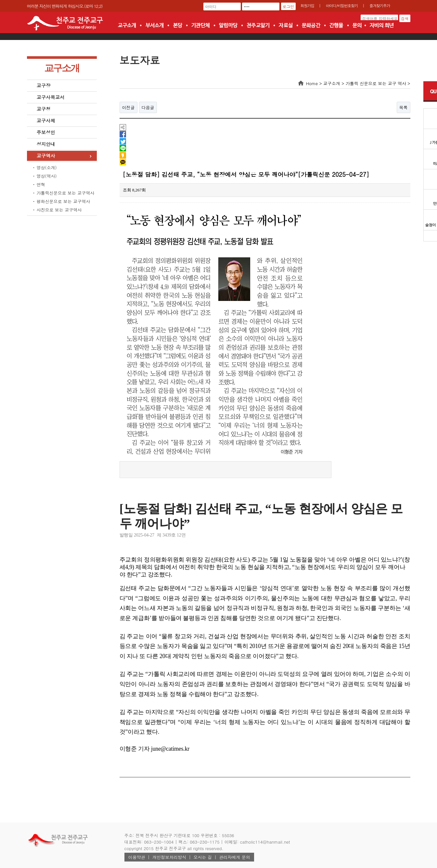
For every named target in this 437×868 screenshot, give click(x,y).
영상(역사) (47, 176)
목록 (404, 107)
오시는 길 (203, 857)
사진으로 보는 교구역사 (59, 210)
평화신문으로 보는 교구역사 (64, 201)
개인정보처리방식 (169, 857)
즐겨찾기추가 (380, 6)
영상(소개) (47, 167)
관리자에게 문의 (234, 857)
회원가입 (307, 6)
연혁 (41, 184)
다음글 (148, 107)
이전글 (129, 107)
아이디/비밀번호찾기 (342, 6)
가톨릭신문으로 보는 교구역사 (66, 193)
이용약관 (137, 857)
